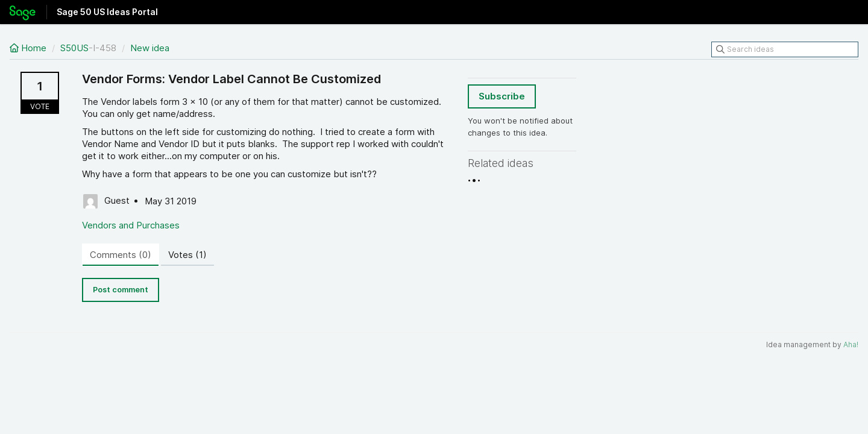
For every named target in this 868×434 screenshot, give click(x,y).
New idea (150, 48)
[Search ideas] (785, 49)
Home (29, 48)
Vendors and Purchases (131, 225)
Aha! (851, 344)
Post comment (121, 290)
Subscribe (502, 96)
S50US (74, 48)
